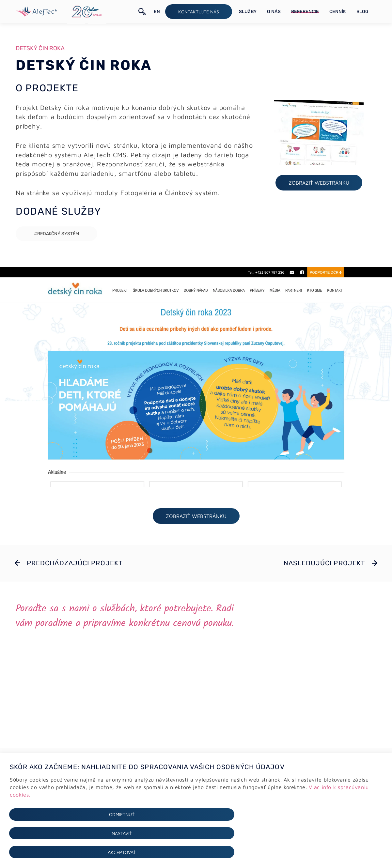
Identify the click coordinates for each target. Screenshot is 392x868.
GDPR (15, 788)
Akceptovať (322, 852)
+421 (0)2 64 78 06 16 (236, 789)
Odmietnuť (70, 852)
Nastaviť (196, 852)
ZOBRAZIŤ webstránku (319, 185)
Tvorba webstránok (126, 788)
